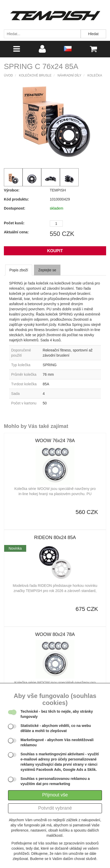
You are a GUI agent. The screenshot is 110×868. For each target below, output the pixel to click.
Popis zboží (19, 270)
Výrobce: (12, 190)
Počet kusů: (14, 223)
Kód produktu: (16, 199)
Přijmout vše (55, 795)
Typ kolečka (21, 365)
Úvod (8, 75)
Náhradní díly (70, 75)
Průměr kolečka (24, 374)
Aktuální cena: (16, 232)
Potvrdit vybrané (55, 808)
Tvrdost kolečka (24, 384)
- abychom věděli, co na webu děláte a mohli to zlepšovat (56, 728)
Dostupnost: (15, 208)
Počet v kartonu (24, 403)
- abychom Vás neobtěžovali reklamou (57, 742)
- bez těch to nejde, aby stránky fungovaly (57, 714)
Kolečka (95, 75)
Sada (15, 394)
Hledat (93, 34)
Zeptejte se (47, 270)
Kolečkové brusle (35, 75)
